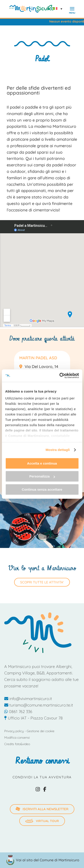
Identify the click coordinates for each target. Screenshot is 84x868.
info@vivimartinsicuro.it (28, 699)
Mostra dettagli (58, 450)
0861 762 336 (18, 712)
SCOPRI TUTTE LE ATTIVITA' (42, 582)
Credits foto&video (17, 744)
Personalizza (42, 476)
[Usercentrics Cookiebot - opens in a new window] (60, 376)
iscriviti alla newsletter (42, 809)
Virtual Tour (42, 821)
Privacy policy (14, 731)
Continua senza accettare (42, 489)
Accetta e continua (42, 463)
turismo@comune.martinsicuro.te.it (39, 705)
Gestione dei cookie (41, 731)
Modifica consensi (17, 738)
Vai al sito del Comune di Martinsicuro (48, 860)
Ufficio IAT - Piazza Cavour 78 (33, 718)
